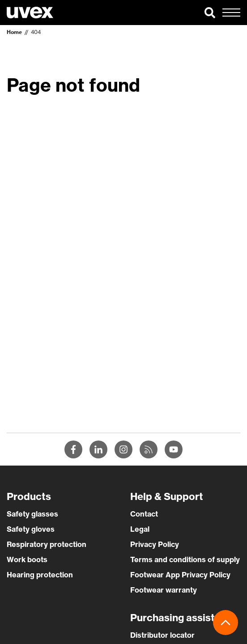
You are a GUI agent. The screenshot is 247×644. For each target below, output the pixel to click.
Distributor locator (162, 635)
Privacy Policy (155, 544)
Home (14, 32)
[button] (210, 13)
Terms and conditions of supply (185, 559)
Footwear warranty (164, 590)
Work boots (27, 559)
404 (36, 32)
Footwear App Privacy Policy (180, 575)
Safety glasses (32, 514)
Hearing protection (40, 575)
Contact (144, 514)
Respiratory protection (47, 544)
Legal (140, 529)
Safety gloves (31, 529)
